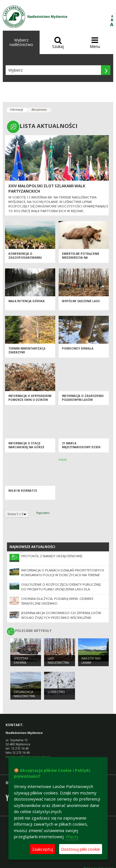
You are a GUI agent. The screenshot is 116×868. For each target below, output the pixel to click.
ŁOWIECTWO (56, 692)
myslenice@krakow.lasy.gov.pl (28, 757)
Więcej (72, 837)
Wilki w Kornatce (23, 491)
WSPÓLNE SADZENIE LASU (81, 301)
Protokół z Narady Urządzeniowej (52, 556)
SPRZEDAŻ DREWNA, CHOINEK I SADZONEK (21, 665)
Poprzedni (43, 513)
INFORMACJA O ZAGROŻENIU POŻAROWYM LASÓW (83, 398)
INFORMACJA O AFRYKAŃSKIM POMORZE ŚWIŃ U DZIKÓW (30, 398)
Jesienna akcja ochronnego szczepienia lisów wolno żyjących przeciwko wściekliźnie (61, 615)
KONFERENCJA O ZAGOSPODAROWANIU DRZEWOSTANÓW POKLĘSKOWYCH (25, 260)
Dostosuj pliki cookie (81, 849)
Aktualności (39, 110)
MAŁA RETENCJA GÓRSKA (26, 301)
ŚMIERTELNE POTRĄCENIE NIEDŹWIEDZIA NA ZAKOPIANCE (81, 258)
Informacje (16, 110)
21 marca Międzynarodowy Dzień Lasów (81, 447)
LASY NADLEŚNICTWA (58, 660)
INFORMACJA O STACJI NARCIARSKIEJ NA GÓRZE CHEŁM (26, 447)
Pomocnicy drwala (78, 348)
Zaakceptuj (43, 849)
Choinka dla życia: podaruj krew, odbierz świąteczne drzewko (57, 601)
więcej (63, 459)
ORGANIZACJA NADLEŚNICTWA (24, 694)
